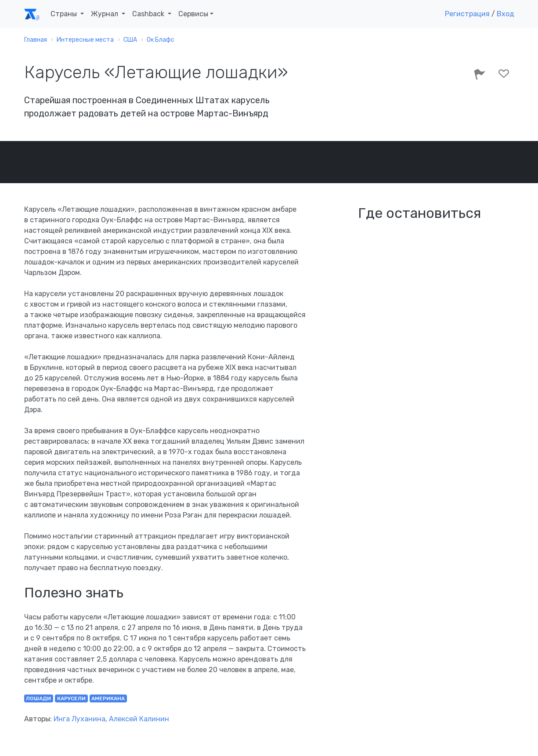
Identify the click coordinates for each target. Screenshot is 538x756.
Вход (506, 14)
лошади (38, 698)
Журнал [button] (105, 14)
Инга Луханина (79, 719)
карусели (71, 698)
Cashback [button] (149, 14)
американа (108, 698)
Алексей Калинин (139, 719)
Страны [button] (65, 14)
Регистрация (467, 14)
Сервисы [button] (193, 14)
